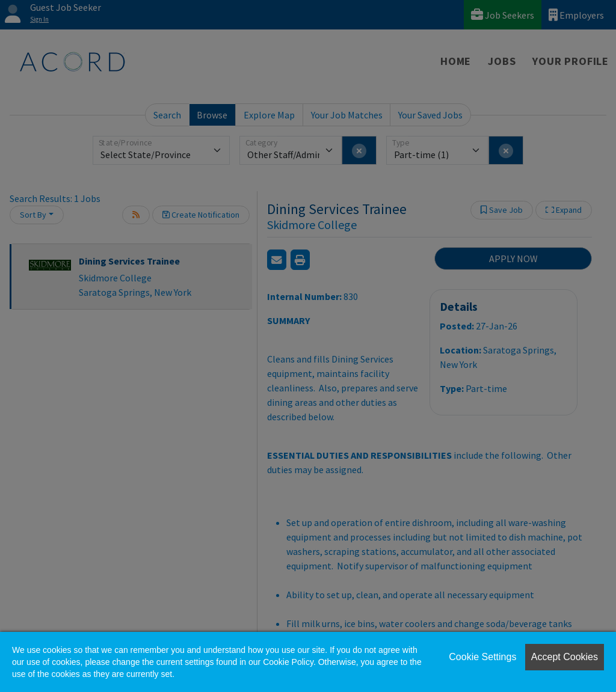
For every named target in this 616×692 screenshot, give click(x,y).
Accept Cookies (565, 657)
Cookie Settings (482, 657)
